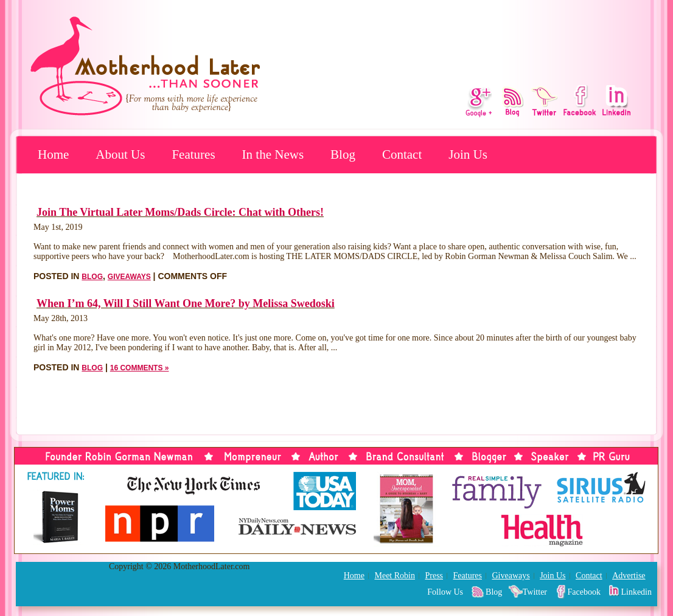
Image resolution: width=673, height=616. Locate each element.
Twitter (535, 592)
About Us (120, 154)
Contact (402, 154)
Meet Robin (395, 576)
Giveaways (129, 277)
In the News (273, 154)
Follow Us (445, 592)
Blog (343, 154)
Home (53, 154)
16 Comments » (140, 368)
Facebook (584, 592)
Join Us (468, 154)
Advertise (629, 576)
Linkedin (636, 592)
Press (434, 576)
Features (193, 154)
